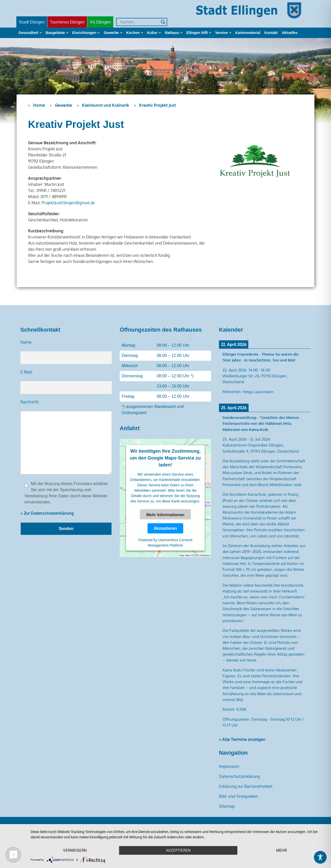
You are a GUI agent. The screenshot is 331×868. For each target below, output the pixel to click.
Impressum (229, 766)
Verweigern (75, 850)
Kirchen (133, 33)
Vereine (222, 33)
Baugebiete (55, 33)
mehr (281, 850)
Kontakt (271, 33)
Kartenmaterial (248, 33)
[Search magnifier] (163, 22)
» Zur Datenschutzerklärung (47, 513)
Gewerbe (111, 33)
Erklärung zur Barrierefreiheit (246, 786)
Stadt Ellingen (32, 22)
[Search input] (139, 22)
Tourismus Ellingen (67, 22)
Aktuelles (290, 33)
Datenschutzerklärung (239, 776)
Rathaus (172, 33)
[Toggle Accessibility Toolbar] (320, 857)
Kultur (152, 33)
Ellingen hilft (197, 33)
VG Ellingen (100, 22)
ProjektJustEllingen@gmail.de (68, 203)
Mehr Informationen (165, 515)
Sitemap (227, 806)
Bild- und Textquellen (238, 796)
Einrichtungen (84, 33)
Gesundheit (28, 33)
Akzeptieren (166, 528)
